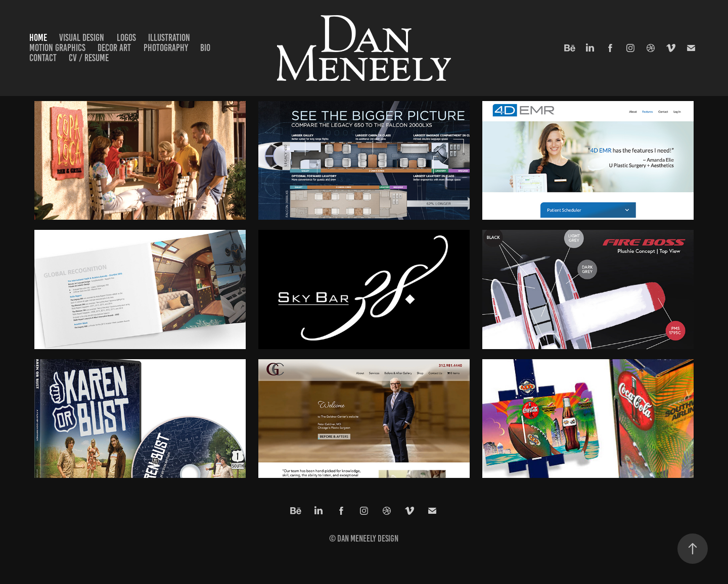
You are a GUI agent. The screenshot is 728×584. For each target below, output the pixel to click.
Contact (43, 58)
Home (38, 38)
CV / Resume (89, 58)
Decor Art (114, 48)
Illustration (169, 38)
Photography (166, 48)
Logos (126, 38)
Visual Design (82, 38)
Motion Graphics (57, 48)
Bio (205, 48)
